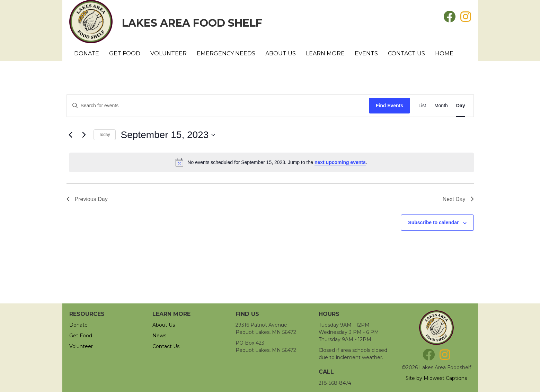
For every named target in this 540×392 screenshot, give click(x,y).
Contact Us (406, 53)
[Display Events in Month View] (441, 106)
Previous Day (87, 199)
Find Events (389, 106)
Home (444, 53)
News (159, 336)
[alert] (272, 162)
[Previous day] (71, 135)
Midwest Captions (445, 378)
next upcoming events (340, 162)
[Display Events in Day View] (461, 106)
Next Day (458, 199)
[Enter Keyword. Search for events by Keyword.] (218, 106)
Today (105, 135)
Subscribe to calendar (433, 222)
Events (366, 53)
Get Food (125, 53)
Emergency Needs (226, 53)
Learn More (325, 53)
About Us (281, 53)
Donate (87, 53)
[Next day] (84, 135)
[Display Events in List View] (422, 106)
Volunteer (169, 53)
